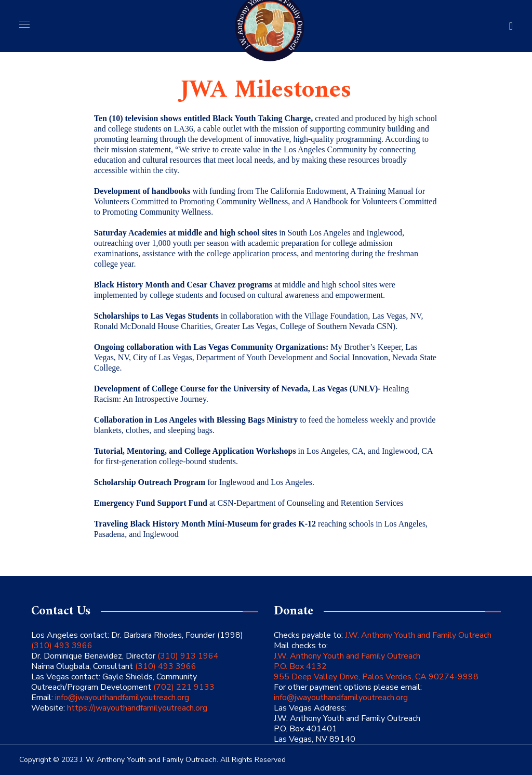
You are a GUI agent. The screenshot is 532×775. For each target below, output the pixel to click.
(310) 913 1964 (187, 656)
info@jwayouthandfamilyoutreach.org (122, 698)
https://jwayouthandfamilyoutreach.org (137, 708)
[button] (511, 26)
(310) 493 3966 (62, 646)
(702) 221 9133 (183, 687)
